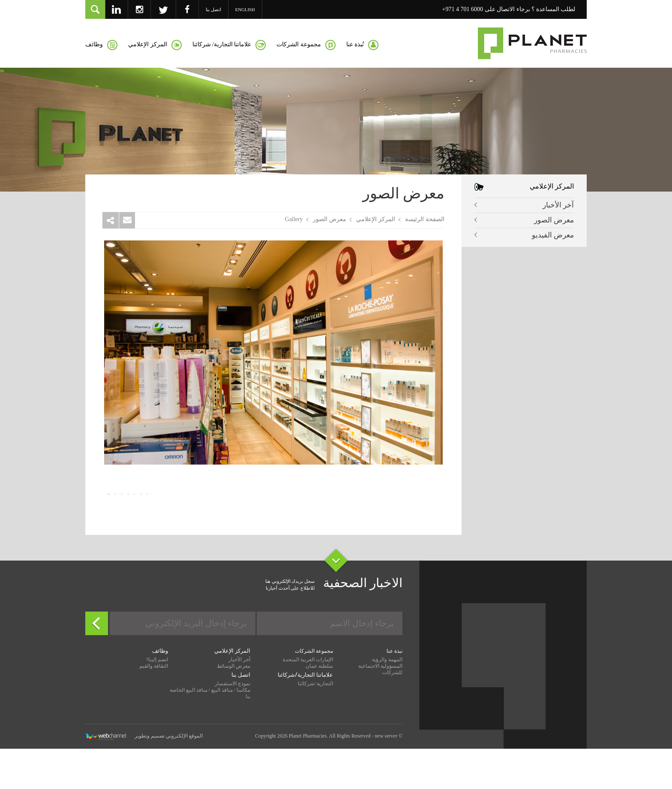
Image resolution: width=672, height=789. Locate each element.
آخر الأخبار (558, 205)
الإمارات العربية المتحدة (308, 702)
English (245, 9)
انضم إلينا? (157, 702)
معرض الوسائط (234, 709)
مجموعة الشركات (314, 694)
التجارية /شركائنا (315, 726)
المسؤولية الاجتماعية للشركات (380, 712)
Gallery (294, 219)
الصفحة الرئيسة (425, 219)
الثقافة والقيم (154, 709)
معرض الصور (554, 220)
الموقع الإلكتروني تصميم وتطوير (144, 779)
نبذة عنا (394, 694)
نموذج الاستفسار (232, 726)
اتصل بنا (213, 9)
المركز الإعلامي (376, 219)
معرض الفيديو (553, 235)
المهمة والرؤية (387, 702)
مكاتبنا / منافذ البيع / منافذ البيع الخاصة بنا (210, 736)
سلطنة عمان (319, 709)
